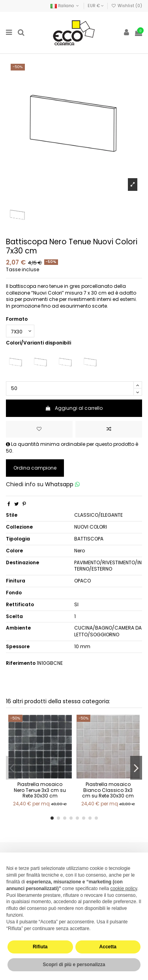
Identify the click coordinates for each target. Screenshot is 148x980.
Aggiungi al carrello (74, 408)
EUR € (96, 6)
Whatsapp (62, 484)
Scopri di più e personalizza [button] (74, 965)
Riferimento (21, 663)
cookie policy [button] (124, 889)
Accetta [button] (108, 947)
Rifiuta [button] (40, 947)
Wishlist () (127, 6)
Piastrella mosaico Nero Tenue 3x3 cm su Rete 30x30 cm (40, 790)
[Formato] (20, 331)
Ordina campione (35, 468)
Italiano (65, 6)
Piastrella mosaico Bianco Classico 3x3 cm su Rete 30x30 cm (108, 790)
